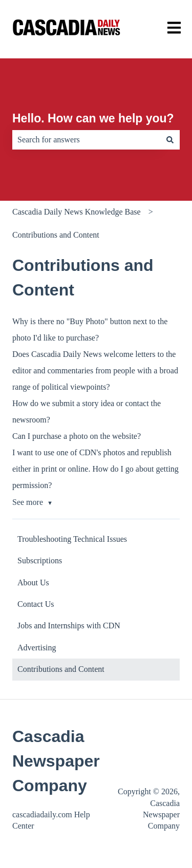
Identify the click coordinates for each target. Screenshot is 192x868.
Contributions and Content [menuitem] (61, 669)
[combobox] (86, 140)
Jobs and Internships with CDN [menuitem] (69, 626)
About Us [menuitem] (33, 583)
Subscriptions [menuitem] (40, 560)
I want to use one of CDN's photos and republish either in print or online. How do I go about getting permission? (95, 469)
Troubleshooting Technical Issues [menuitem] (72, 539)
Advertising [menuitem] (37, 648)
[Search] (170, 140)
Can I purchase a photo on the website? (77, 436)
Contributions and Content (56, 235)
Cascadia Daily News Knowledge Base (77, 212)
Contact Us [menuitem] (36, 604)
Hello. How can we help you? (93, 118)
